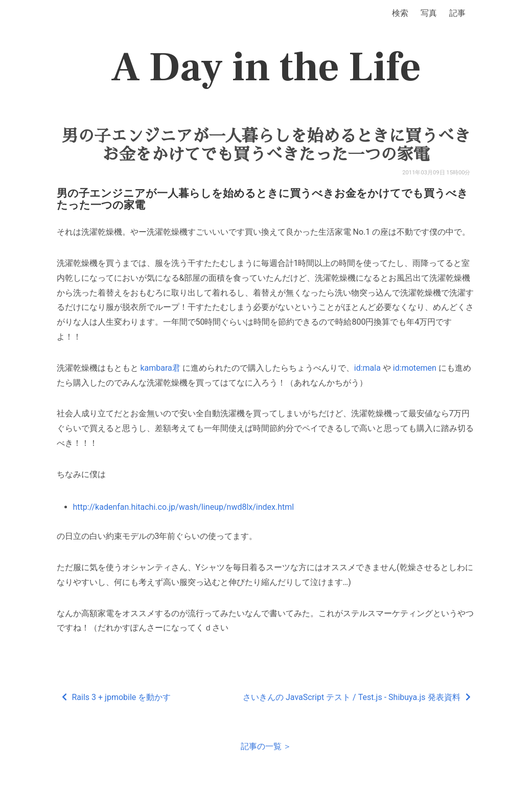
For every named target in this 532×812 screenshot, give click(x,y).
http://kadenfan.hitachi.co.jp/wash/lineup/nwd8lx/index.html (184, 507)
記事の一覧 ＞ (266, 746)
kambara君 (160, 368)
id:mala (367, 368)
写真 (429, 13)
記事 (457, 13)
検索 (400, 13)
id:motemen (415, 368)
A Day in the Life (266, 67)
